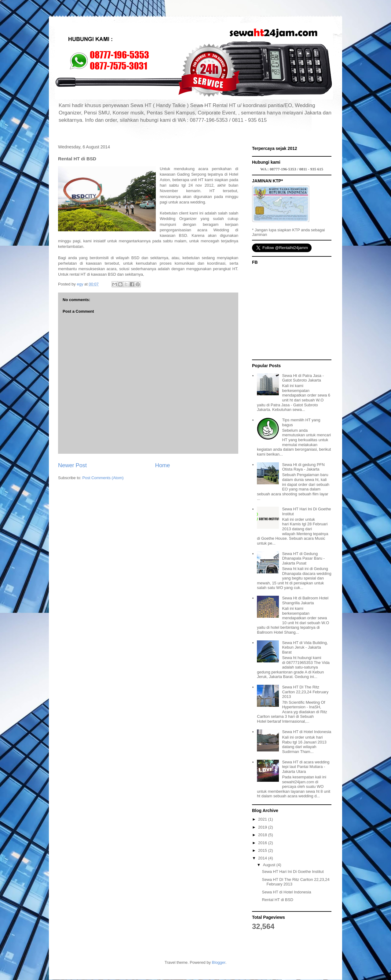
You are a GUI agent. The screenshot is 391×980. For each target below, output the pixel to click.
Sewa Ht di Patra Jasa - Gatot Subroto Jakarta (303, 378)
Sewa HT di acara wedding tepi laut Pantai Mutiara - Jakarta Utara (306, 767)
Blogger (219, 962)
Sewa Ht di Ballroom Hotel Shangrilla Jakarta (305, 600)
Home (163, 465)
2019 (263, 827)
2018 (263, 835)
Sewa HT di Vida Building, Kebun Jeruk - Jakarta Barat (305, 647)
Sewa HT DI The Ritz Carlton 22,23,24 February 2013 (305, 692)
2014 (263, 858)
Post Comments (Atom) (103, 478)
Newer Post (72, 465)
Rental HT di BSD (277, 900)
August (270, 865)
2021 (263, 819)
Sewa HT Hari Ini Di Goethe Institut (293, 872)
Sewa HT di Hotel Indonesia (307, 732)
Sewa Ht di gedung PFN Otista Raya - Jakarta (303, 467)
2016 (263, 843)
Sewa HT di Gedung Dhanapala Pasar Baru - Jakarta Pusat (303, 558)
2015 (263, 850)
